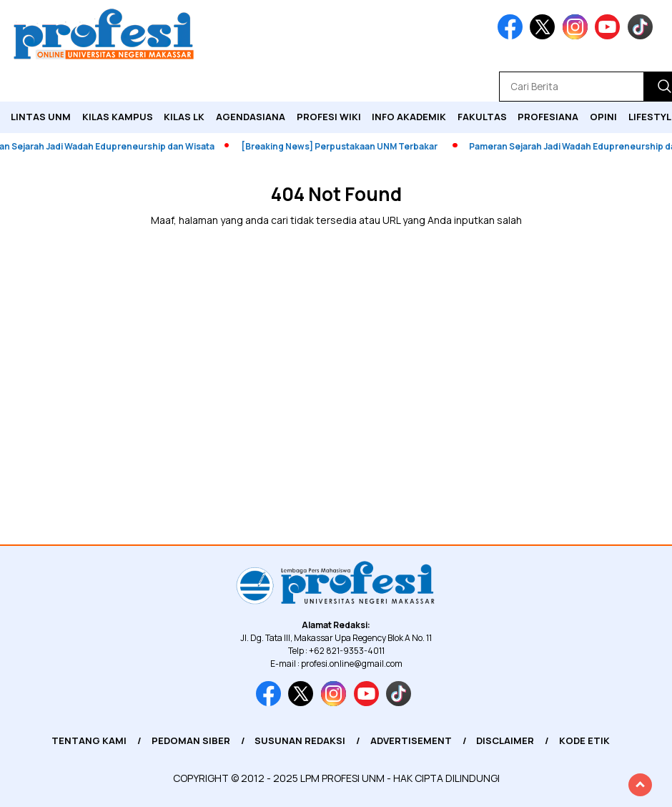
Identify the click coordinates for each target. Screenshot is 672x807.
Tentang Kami (89, 740)
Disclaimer (505, 740)
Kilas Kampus (118, 117)
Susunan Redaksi (300, 740)
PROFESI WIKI (329, 117)
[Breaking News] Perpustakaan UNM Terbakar (343, 146)
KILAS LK (184, 117)
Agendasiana (251, 117)
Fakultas (482, 117)
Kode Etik (584, 740)
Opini (603, 117)
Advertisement (411, 740)
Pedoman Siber (191, 740)
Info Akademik (409, 117)
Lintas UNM (41, 117)
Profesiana (548, 117)
